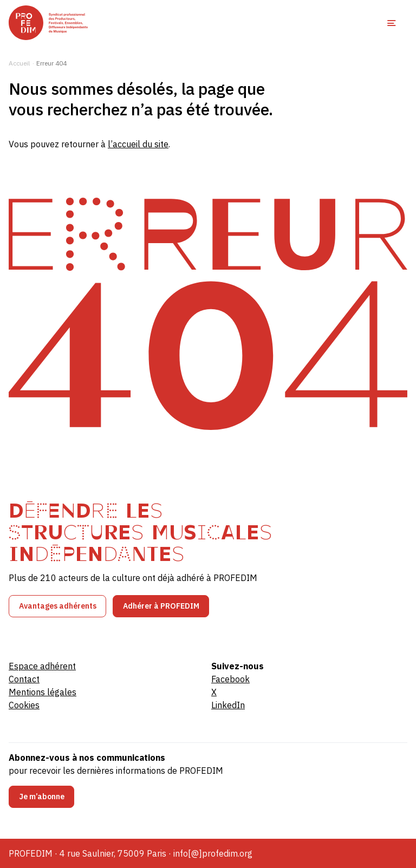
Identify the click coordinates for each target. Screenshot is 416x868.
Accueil (19, 63)
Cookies (24, 705)
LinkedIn (228, 705)
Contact (24, 679)
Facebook (230, 679)
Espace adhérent (42, 666)
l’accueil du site (138, 144)
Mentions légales (43, 692)
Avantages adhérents (58, 606)
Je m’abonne (42, 797)
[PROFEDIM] (48, 23)
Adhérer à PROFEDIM (161, 606)
